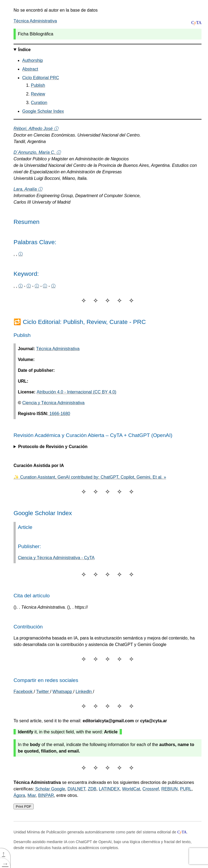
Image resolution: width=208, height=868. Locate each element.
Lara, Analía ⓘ (28, 189)
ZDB (92, 789)
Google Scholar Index (43, 111)
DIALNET (76, 789)
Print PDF (24, 806)
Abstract (30, 69)
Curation (39, 103)
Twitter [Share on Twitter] (43, 692)
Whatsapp (63, 692)
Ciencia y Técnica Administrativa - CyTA (56, 558)
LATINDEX (109, 789)
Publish (38, 85)
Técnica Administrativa (35, 21)
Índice (24, 50)
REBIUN (169, 789)
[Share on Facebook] (24, 692)
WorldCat (131, 789)
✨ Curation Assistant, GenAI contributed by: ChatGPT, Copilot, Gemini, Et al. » (90, 477)
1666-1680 (59, 414)
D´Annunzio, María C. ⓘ (37, 152)
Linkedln (84, 692)
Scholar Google (50, 789)
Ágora (19, 795)
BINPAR (46, 795)
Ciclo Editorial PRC (41, 78)
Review (38, 94)
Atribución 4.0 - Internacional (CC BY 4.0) (76, 392)
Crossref (151, 789)
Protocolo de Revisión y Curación (53, 447)
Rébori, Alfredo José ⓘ (36, 129)
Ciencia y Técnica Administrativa (53, 403)
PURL (186, 789)
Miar (32, 795)
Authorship (33, 60)
